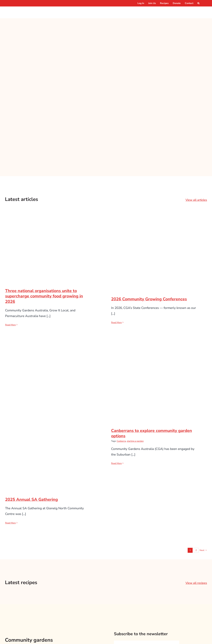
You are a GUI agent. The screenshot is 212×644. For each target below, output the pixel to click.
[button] (198, 3)
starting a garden (135, 441)
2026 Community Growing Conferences (149, 299)
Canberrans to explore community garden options (152, 433)
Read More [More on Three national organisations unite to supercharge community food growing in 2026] (10, 325)
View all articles (196, 200)
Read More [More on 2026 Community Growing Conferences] (116, 322)
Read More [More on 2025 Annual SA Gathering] (10, 523)
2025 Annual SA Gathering (31, 500)
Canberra (121, 441)
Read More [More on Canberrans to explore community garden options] (116, 463)
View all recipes (196, 583)
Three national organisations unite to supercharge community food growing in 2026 (44, 296)
